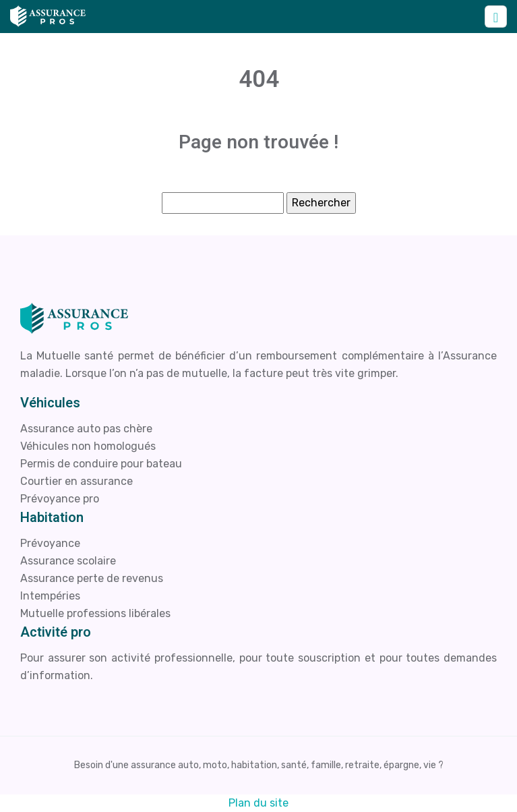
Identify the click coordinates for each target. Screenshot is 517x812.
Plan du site (258, 803)
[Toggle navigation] (496, 17)
